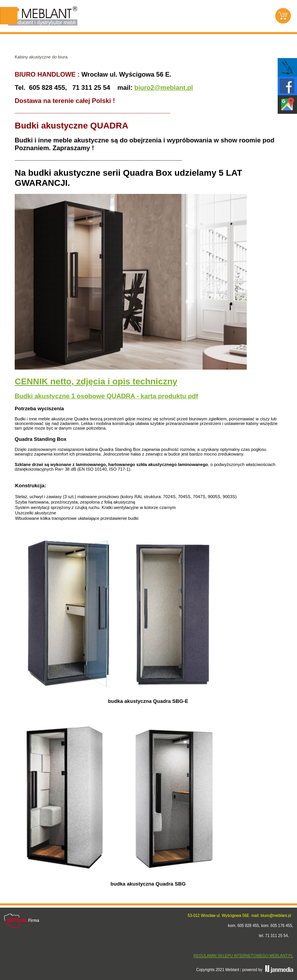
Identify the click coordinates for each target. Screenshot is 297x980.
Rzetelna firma (22, 921)
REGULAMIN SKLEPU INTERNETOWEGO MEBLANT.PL (243, 956)
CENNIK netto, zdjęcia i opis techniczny (96, 381)
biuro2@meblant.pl (164, 88)
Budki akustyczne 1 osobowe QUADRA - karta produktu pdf (106, 396)
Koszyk (283, 16)
